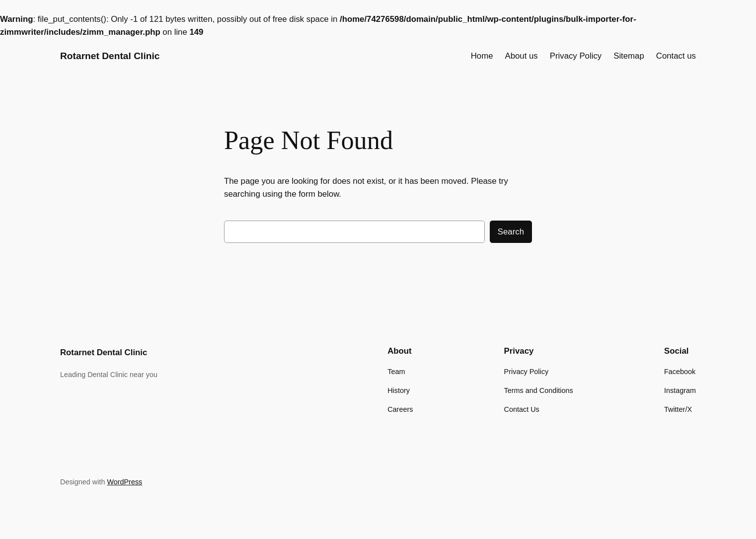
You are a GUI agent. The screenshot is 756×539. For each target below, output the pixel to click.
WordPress (124, 482)
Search (511, 232)
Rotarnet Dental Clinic (110, 56)
